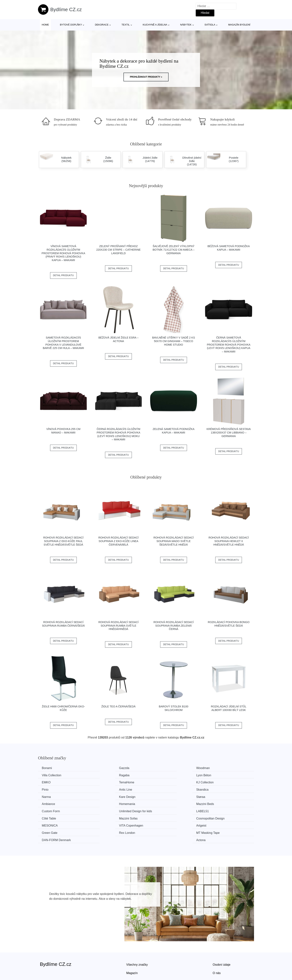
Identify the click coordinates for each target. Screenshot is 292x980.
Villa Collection (219, 768)
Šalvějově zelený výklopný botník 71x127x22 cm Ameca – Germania (174, 250)
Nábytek (186, 25)
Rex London (51, 817)
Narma (47, 789)
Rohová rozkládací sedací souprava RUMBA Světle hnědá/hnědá (118, 626)
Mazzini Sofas (163, 803)
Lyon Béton (106, 775)
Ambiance (216, 789)
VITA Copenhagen (110, 810)
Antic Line (160, 782)
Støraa (158, 789)
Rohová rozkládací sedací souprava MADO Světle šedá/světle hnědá (174, 541)
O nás (217, 950)
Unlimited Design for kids (225, 796)
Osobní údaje (222, 941)
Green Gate (217, 810)
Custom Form (162, 796)
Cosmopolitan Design (223, 803)
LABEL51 (49, 803)
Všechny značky (137, 941)
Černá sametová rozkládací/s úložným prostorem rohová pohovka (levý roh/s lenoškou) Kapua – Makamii (229, 345)
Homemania (51, 796)
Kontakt (218, 958)
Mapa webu (134, 958)
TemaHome (217, 775)
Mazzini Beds (107, 796)
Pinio (101, 782)
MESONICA (51, 810)
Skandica (215, 782)
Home (45, 25)
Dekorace (102, 25)
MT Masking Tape (110, 817)
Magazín (132, 950)
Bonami (48, 768)
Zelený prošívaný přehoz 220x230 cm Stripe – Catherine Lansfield (118, 250)
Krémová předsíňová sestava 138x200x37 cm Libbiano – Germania (229, 432)
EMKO (158, 775)
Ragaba (48, 775)
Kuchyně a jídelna (155, 25)
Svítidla (210, 25)
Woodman (160, 768)
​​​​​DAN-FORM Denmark (168, 817)
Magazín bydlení (239, 25)
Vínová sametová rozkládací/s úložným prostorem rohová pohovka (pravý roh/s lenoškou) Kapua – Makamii (63, 253)
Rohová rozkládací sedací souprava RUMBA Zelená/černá (174, 626)
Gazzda (103, 768)
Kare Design (106, 789)
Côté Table (105, 803)
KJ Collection (51, 782)
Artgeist (158, 810)
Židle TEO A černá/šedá (118, 706)
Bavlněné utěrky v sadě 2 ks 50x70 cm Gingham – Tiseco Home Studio (174, 341)
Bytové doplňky (71, 25)
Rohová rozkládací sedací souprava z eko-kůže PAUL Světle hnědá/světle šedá (63, 541)
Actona (214, 817)
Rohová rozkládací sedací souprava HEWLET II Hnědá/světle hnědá (229, 541)
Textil (126, 25)
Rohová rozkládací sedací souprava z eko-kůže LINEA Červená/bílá (118, 541)
